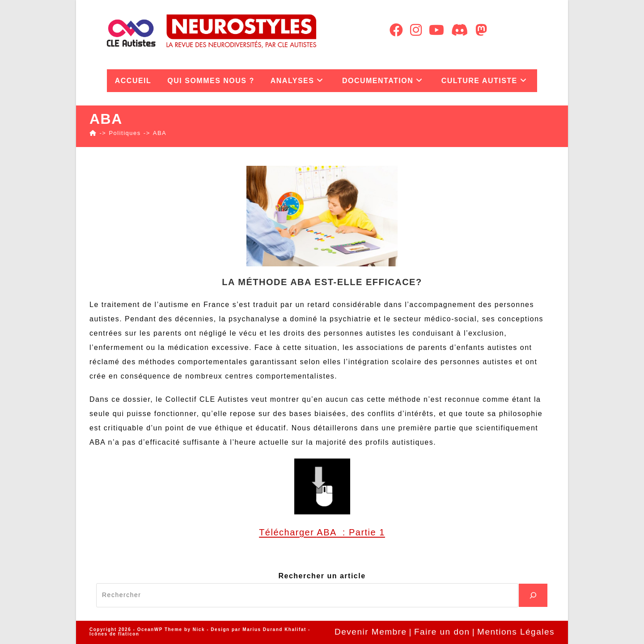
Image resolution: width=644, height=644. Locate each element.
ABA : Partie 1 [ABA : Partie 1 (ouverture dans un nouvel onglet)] (351, 532)
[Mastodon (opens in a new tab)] (481, 30)
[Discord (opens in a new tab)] (460, 30)
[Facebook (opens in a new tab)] (396, 30)
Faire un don (442, 632)
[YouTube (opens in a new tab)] (436, 30)
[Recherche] (533, 595)
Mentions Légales (516, 632)
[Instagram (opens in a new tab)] (416, 30)
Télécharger (288, 532)
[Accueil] (93, 133)
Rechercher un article (322, 576)
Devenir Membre (371, 632)
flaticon (129, 634)
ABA (160, 133)
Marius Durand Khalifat (275, 629)
